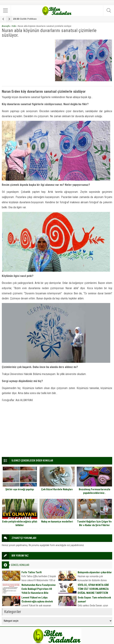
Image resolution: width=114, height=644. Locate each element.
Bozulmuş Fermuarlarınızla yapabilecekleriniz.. (94, 491)
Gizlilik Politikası (25, 19)
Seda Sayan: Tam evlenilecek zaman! (94, 600)
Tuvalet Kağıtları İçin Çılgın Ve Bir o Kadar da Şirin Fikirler (94, 523)
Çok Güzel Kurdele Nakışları (57, 489)
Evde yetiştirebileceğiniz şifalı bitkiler (20, 523)
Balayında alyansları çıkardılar (95, 572)
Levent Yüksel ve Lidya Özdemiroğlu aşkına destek (37, 600)
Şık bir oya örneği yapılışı (20, 489)
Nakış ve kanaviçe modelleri (57, 522)
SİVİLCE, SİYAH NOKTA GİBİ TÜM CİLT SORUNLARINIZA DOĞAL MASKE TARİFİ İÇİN (93, 589)
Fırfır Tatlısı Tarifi (32, 572)
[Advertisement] (27, 62)
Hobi (14, 26)
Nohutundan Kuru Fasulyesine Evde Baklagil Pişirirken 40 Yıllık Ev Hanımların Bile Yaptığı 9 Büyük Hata (39, 591)
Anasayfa (6, 26)
